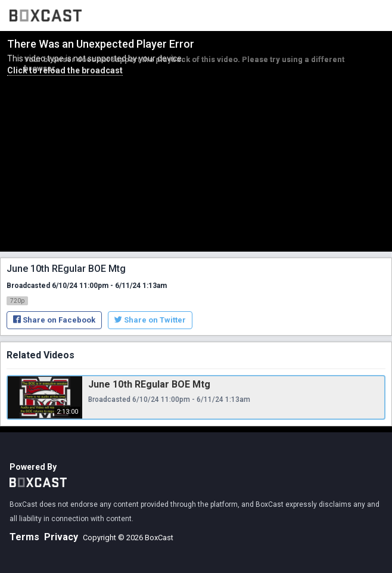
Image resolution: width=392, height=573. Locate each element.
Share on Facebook (54, 320)
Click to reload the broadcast (65, 70)
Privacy (61, 537)
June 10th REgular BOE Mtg (149, 384)
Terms (24, 537)
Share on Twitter (150, 320)
